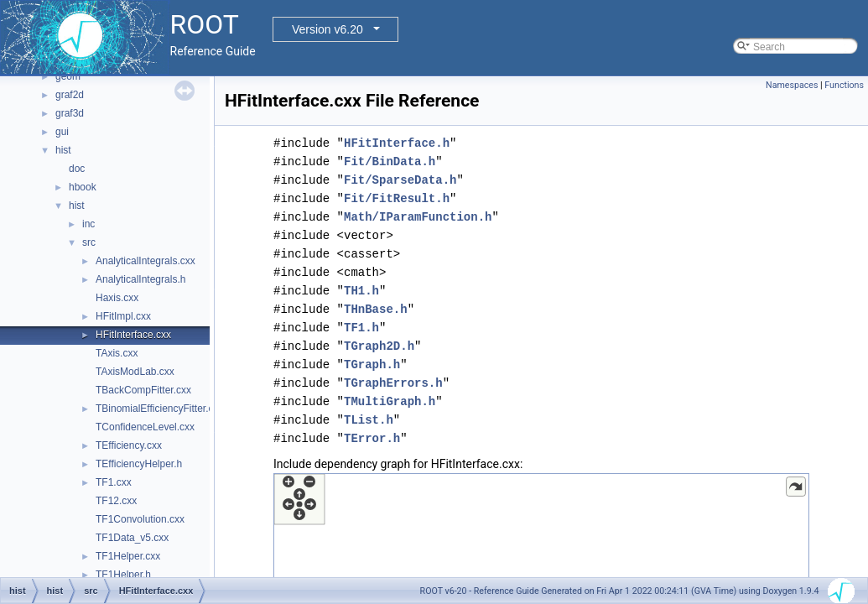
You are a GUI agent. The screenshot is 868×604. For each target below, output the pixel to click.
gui (62, 132)
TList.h (369, 420)
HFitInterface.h (397, 143)
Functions (844, 85)
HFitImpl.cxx (123, 316)
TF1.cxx (114, 482)
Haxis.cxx (117, 298)
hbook (83, 187)
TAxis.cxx (117, 353)
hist (63, 150)
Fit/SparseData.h (400, 180)
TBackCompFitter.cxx (143, 390)
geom (68, 76)
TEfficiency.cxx (129, 445)
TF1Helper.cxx (128, 556)
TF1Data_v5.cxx (132, 538)
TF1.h (361, 328)
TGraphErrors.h (393, 383)
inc (88, 224)
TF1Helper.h (123, 575)
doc (77, 169)
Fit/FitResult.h (397, 198)
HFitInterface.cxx (133, 335)
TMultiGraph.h (390, 401)
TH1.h (361, 291)
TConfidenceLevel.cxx (145, 427)
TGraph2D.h (379, 346)
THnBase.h (376, 309)
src (89, 242)
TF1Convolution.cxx (140, 519)
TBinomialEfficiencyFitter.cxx (160, 409)
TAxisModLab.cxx (135, 372)
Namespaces (792, 85)
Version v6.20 (327, 29)
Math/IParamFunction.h (418, 217)
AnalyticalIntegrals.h (140, 279)
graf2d (70, 95)
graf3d (70, 113)
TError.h (372, 438)
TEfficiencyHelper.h (139, 464)
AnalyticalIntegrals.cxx (146, 261)
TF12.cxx (116, 501)
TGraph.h (372, 364)
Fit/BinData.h (390, 161)
